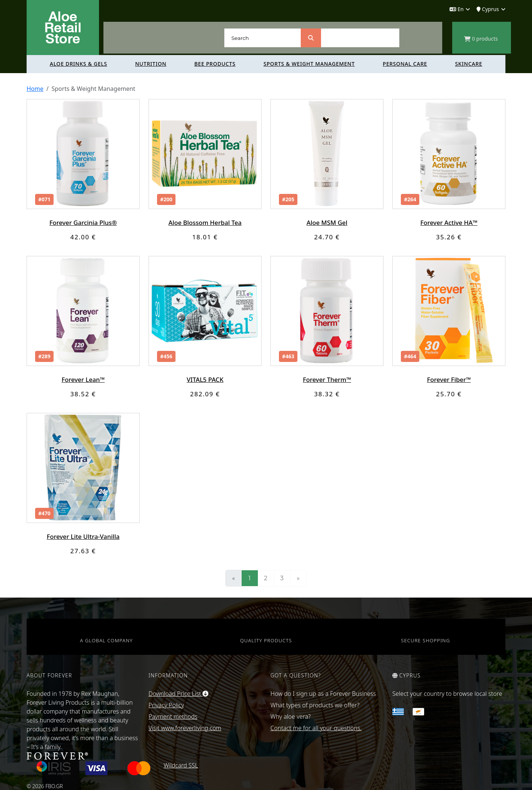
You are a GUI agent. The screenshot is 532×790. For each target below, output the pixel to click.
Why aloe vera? (291, 717)
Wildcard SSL (181, 765)
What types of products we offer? (315, 705)
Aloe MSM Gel (327, 223)
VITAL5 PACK (205, 379)
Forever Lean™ (83, 379)
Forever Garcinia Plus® (83, 223)
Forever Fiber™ (449, 379)
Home (35, 89)
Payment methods (173, 717)
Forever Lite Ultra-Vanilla (83, 536)
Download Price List (178, 694)
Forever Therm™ (327, 379)
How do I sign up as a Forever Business (323, 694)
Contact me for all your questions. (316, 728)
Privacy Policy (166, 705)
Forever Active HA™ (449, 223)
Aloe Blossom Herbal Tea (205, 223)
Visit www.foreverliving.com (185, 728)
